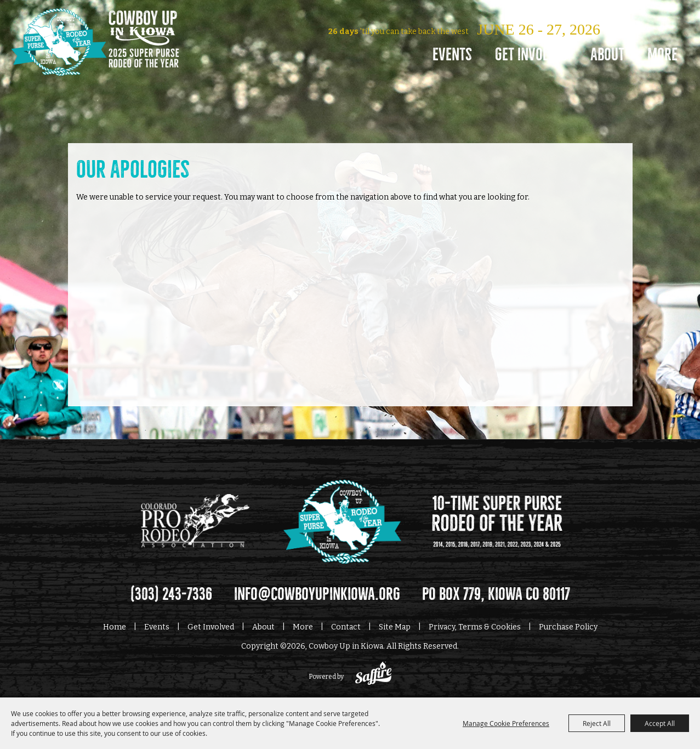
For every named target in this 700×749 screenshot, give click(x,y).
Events (452, 55)
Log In (539, 13)
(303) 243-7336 (171, 594)
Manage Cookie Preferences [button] (506, 723)
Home (115, 627)
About (607, 55)
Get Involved (531, 55)
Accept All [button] (660, 723)
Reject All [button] (597, 723)
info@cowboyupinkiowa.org (317, 594)
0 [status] (598, 13)
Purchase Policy (568, 627)
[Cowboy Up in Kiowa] (95, 58)
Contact (346, 627)
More (662, 55)
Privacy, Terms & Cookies (475, 627)
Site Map (395, 627)
